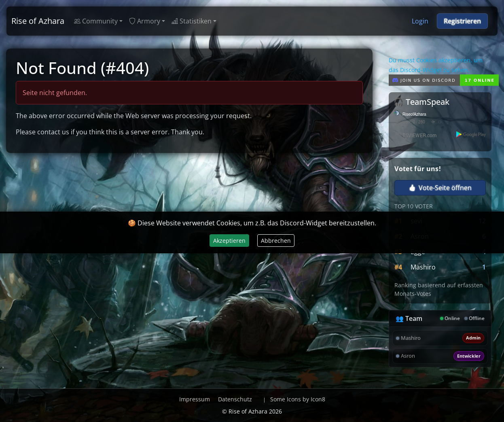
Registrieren (462, 21)
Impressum (195, 399)
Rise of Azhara (38, 21)
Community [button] (96, 21)
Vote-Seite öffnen (440, 188)
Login (420, 21)
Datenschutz (235, 399)
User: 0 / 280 (414, 122)
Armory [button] (145, 21)
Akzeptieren (229, 241)
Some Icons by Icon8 (298, 399)
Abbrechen (276, 241)
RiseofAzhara (414, 115)
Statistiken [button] (192, 21)
